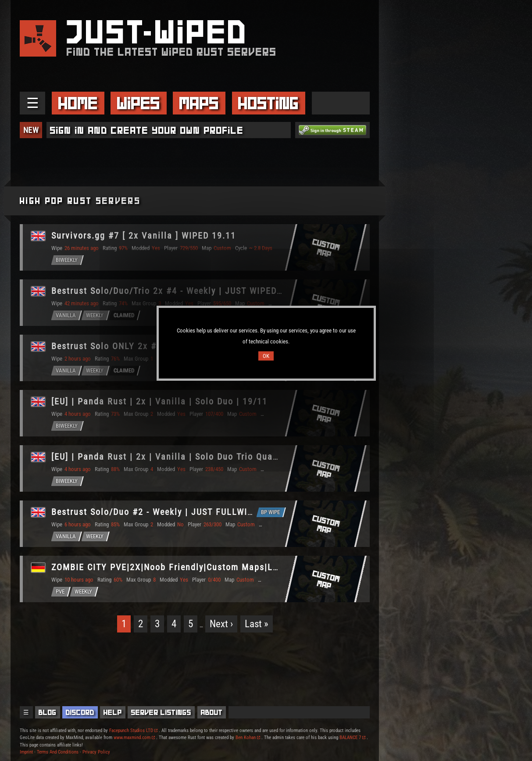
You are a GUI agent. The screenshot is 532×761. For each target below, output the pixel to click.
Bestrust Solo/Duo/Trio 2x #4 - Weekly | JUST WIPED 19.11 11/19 (192, 291)
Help (113, 712)
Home (78, 103)
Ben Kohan (248, 738)
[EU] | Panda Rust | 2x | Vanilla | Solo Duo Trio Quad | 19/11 (182, 457)
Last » (257, 624)
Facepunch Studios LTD (133, 731)
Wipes (139, 103)
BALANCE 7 (352, 738)
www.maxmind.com (134, 738)
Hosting (268, 103)
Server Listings (161, 712)
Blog (48, 712)
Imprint (26, 752)
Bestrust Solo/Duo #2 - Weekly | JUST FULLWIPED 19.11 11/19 (185, 512)
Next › (221, 624)
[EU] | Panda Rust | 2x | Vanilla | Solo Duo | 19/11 (159, 401)
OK (266, 356)
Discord (80, 712)
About (212, 712)
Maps (199, 103)
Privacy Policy (96, 752)
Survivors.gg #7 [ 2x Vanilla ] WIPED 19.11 (144, 236)
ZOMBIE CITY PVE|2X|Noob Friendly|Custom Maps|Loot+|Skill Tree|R (198, 567)
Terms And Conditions (58, 752)
